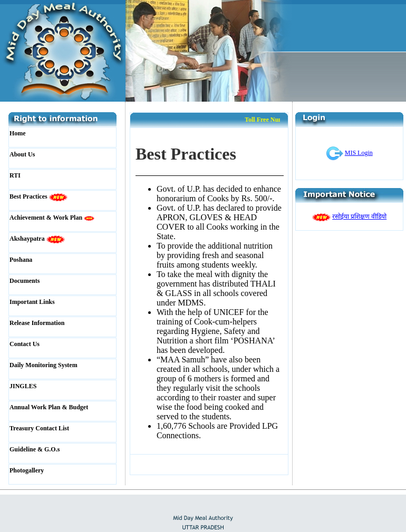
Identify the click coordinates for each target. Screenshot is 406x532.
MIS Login (359, 153)
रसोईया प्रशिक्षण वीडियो (359, 216)
